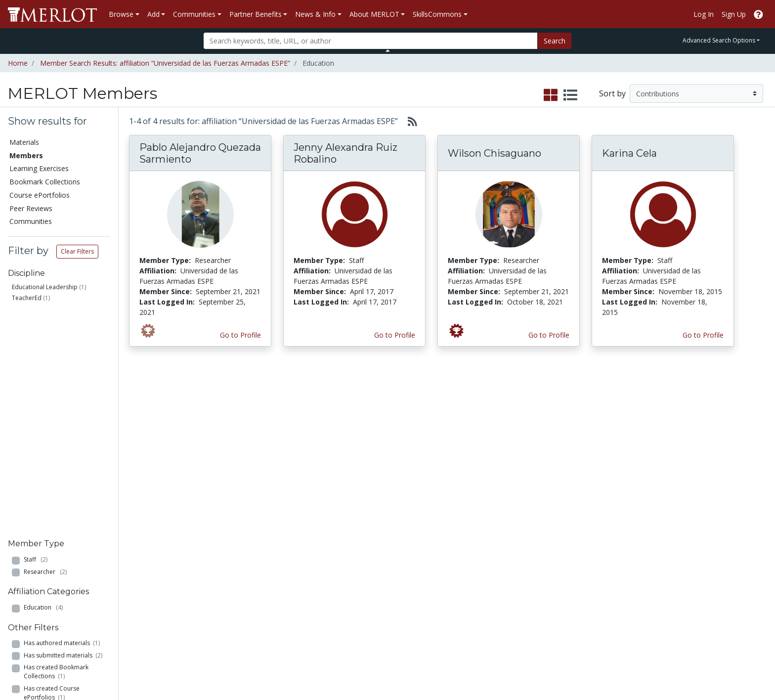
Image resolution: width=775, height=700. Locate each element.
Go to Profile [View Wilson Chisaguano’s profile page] (549, 335)
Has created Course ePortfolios (52, 466)
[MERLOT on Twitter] (707, 673)
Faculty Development (593, 606)
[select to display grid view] (551, 95)
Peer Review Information (599, 585)
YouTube (464, 616)
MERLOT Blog (473, 585)
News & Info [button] (315, 14)
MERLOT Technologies (596, 554)
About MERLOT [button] (374, 14)
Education (43, 381)
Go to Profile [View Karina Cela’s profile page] (703, 335)
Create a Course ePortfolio (165, 564)
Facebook (466, 595)
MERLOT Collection (590, 544)
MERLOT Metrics (477, 533)
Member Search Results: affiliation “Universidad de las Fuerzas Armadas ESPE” (165, 63)
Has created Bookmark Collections (56, 446)
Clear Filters (77, 251)
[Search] (370, 41)
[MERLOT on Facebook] (681, 673)
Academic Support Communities (260, 559)
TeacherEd (27, 298)
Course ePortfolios (40, 195)
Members (26, 155)
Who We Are (579, 533)
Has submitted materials (63, 429)
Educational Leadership (45, 287)
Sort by (612, 93)
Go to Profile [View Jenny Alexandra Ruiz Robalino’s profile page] (395, 335)
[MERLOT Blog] (758, 673)
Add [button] (153, 14)
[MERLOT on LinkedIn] (733, 673)
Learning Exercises (39, 168)
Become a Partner (369, 533)
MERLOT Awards (586, 595)
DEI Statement (623, 637)
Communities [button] (194, 14)
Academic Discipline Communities (262, 538)
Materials (24, 142)
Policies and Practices (594, 616)
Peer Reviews (31, 208)
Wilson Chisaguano (495, 153)
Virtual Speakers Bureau (50, 595)
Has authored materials (62, 417)
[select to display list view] (570, 95)
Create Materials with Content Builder (156, 549)
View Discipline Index (45, 606)
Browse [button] (121, 14)
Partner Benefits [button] (256, 14)
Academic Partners (261, 575)
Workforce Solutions (701, 544)
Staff (36, 333)
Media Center (471, 575)
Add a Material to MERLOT (165, 533)
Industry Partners (258, 585)
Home (18, 63)
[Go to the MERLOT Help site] (758, 14)
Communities (31, 221)
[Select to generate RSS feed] (409, 121)
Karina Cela (629, 153)
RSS (19, 616)
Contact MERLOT (458, 664)
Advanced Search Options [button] (719, 40)
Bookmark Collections (45, 182)
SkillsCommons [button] (437, 14)
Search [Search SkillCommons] (679, 533)
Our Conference (475, 544)
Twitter (461, 606)
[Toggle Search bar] (388, 50)
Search (555, 41)
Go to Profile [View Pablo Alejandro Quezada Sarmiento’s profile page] (240, 335)
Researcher (45, 345)
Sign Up (734, 14)
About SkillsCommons (703, 554)
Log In (704, 14)
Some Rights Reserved (390, 664)
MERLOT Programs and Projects (488, 559)
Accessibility (578, 637)
